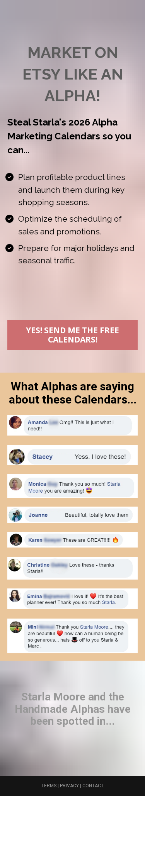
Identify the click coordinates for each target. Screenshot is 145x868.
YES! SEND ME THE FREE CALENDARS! (72, 335)
